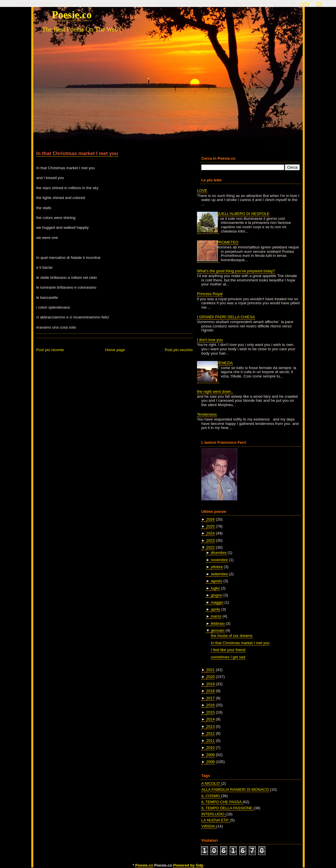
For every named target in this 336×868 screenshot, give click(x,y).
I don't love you (210, 340)
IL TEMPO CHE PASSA (222, 802)
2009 (210, 755)
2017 (210, 698)
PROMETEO (227, 242)
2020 (210, 677)
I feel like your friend (228, 650)
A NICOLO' (211, 783)
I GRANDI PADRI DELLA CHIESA (226, 317)
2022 (210, 547)
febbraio (218, 623)
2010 (210, 748)
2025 (210, 526)
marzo (216, 616)
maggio (217, 602)
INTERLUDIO (213, 814)
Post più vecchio (179, 350)
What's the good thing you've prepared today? (236, 271)
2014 (210, 719)
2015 (210, 712)
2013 (210, 726)
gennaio (218, 630)
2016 (210, 705)
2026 (210, 519)
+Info (305, 3)
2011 (210, 741)
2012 (210, 733)
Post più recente (50, 350)
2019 (210, 684)
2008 (210, 762)
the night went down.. (215, 391)
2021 (210, 670)
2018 (210, 691)
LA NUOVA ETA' (216, 820)
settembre (219, 574)
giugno (217, 595)
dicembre (219, 553)
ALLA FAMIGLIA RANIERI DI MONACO (236, 789)
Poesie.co (72, 15)
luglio (215, 588)
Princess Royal (210, 294)
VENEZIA (225, 363)
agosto (217, 581)
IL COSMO (211, 796)
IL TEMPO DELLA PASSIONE (227, 808)
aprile (216, 609)
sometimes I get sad (228, 657)
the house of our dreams (232, 636)
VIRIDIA (209, 826)
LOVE (202, 190)
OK (319, 3)
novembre (219, 560)
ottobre (217, 567)
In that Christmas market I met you (77, 153)
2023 (210, 540)
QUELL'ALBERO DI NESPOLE (243, 214)
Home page (115, 350)
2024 (210, 533)
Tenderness (207, 414)
